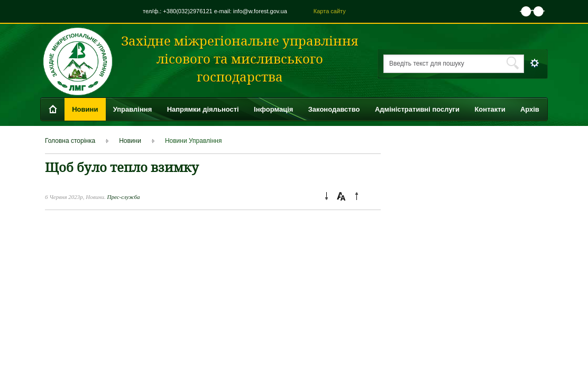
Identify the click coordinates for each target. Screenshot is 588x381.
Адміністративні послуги (417, 109)
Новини (85, 109)
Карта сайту (330, 11)
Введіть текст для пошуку (427, 63)
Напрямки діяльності (203, 109)
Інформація (273, 109)
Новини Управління (194, 141)
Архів (530, 109)
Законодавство (334, 109)
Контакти (490, 109)
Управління (133, 109)
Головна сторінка (70, 141)
